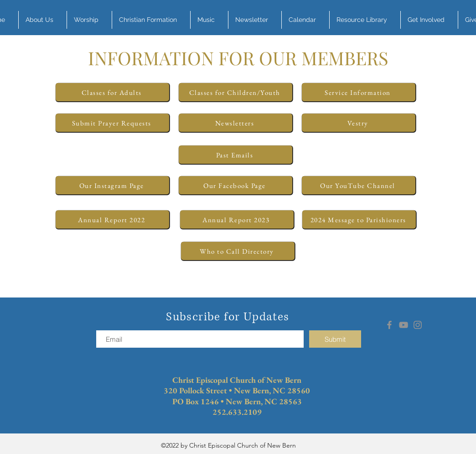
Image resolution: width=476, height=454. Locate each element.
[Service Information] (359, 92)
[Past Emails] (235, 155)
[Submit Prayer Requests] (112, 123)
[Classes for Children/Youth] (235, 92)
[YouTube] (404, 325)
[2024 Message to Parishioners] (359, 219)
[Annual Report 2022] (112, 219)
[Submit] (335, 339)
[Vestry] (359, 123)
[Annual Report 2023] (237, 219)
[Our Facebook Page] (235, 185)
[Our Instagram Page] (112, 185)
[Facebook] (389, 325)
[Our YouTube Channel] (359, 185)
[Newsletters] (235, 123)
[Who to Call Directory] (238, 251)
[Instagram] (418, 325)
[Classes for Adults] (112, 92)
